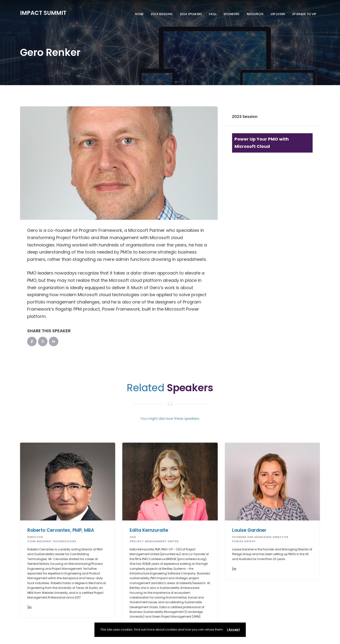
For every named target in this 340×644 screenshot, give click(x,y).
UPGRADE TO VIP (304, 14)
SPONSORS (232, 14)
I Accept (233, 629)
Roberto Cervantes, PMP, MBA (61, 530)
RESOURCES (255, 14)
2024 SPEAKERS (191, 14)
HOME (139, 14)
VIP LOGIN (278, 14)
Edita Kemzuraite (149, 530)
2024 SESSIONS (162, 14)
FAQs (213, 14)
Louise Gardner (249, 530)
